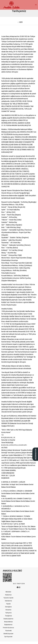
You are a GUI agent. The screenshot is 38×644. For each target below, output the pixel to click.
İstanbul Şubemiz (8, 619)
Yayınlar (8, 604)
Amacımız (8, 610)
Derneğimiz (8, 607)
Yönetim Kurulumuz (8, 628)
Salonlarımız (8, 601)
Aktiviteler (8, 592)
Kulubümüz (8, 595)
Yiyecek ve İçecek (8, 598)
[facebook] (18, 587)
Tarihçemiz (8, 613)
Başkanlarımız (8, 625)
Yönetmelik (8, 631)
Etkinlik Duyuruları (8, 634)
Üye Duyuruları (8, 637)
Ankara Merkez (8, 622)
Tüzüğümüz (8, 616)
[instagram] (20, 587)
